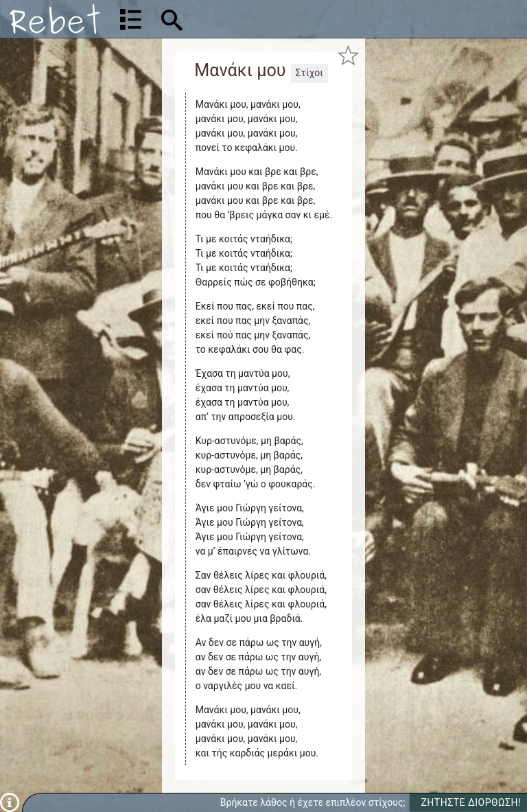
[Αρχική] (55, 19)
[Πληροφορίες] (10, 802)
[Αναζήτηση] (259, 19)
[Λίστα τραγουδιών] (131, 19)
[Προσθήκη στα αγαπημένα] (348, 56)
